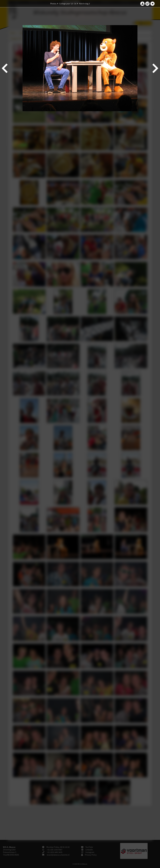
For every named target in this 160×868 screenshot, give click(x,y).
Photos (53, 4)
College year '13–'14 (68, 4)
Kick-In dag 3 (84, 4)
